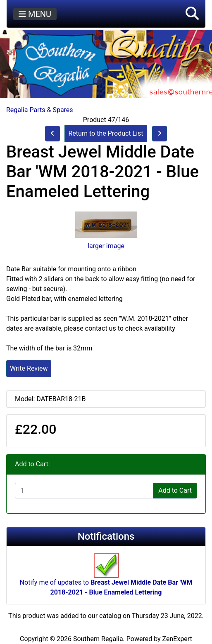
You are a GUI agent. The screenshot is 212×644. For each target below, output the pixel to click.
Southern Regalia (98, 639)
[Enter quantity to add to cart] (84, 491)
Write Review (29, 368)
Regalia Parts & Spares (40, 110)
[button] (192, 14)
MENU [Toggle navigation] (35, 14)
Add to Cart (175, 490)
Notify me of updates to (106, 578)
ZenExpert (177, 639)
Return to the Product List (106, 133)
